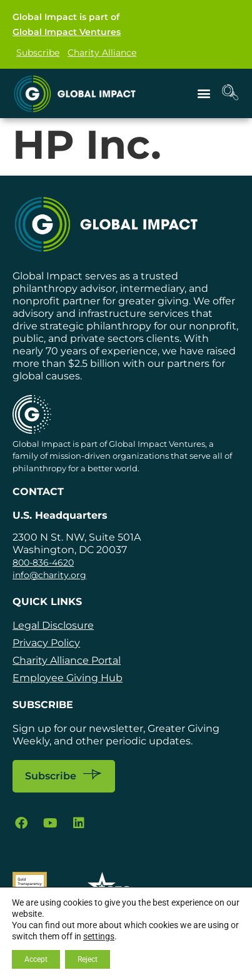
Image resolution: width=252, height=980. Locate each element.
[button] (204, 93)
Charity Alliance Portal (67, 660)
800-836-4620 (43, 562)
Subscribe (38, 52)
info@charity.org (49, 575)
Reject (88, 959)
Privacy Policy (46, 643)
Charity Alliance (102, 52)
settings (99, 936)
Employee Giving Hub (68, 678)
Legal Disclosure (53, 625)
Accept (36, 959)
